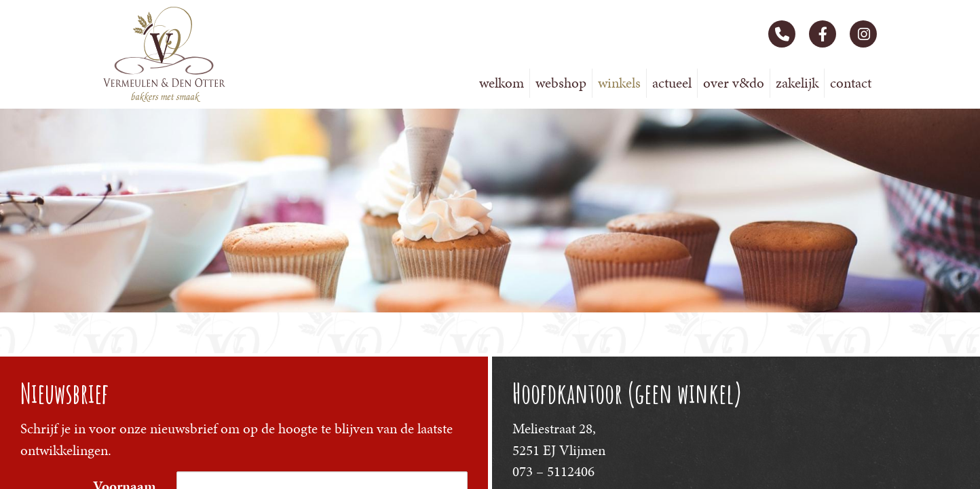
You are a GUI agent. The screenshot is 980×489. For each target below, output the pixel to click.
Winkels (619, 83)
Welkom (502, 83)
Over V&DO (734, 83)
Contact (851, 83)
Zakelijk (797, 83)
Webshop (561, 83)
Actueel (672, 83)
